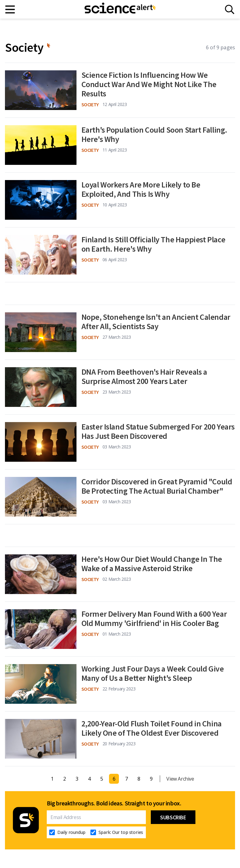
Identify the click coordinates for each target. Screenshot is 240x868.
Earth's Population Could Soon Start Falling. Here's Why (154, 134)
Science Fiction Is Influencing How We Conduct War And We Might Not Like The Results (149, 84)
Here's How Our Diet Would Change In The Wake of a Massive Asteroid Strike (152, 564)
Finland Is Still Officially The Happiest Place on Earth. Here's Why (153, 244)
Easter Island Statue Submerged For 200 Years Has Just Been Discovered (158, 431)
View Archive (180, 779)
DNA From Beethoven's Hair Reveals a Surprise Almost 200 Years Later (144, 377)
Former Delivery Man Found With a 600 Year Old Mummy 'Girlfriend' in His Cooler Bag (154, 619)
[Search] (230, 9)
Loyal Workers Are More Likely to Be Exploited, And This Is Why (141, 189)
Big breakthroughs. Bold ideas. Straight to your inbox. (114, 803)
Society (90, 104)
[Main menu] (10, 9)
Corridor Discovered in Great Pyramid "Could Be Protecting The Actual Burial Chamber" (157, 486)
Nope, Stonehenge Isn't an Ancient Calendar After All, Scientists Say (156, 322)
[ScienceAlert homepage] (120, 9)
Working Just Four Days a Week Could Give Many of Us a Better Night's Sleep (153, 673)
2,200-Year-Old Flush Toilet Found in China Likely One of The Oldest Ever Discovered (152, 728)
